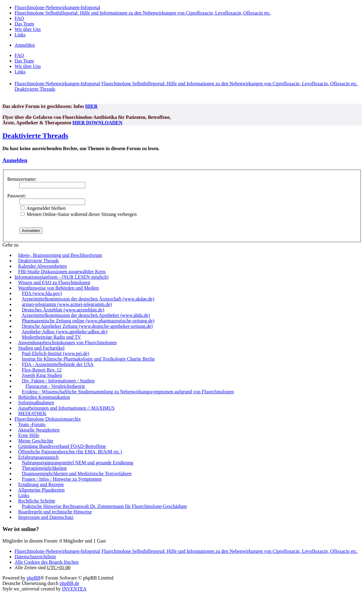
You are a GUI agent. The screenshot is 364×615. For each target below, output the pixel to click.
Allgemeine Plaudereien (41, 490)
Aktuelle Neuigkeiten (39, 430)
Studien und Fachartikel (41, 348)
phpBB (33, 578)
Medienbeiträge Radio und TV (52, 337)
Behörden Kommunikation (44, 397)
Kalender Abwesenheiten (42, 266)
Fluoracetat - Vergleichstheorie (55, 386)
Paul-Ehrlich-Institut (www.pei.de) (55, 353)
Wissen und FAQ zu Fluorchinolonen (54, 282)
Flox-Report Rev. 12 (42, 370)
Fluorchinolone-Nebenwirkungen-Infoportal (57, 551)
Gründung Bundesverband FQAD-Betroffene (62, 446)
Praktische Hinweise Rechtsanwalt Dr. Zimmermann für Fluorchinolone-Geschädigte (104, 506)
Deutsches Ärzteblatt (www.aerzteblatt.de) (63, 310)
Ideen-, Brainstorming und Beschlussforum (60, 255)
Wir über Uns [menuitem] (28, 29)
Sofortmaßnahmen (36, 403)
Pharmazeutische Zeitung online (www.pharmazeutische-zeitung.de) (88, 321)
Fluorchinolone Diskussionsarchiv (48, 419)
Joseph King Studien (42, 375)
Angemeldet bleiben (43, 208)
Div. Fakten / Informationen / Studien (58, 381)
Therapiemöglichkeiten (44, 468)
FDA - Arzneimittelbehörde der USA (58, 364)
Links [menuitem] (20, 35)
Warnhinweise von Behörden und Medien (58, 288)
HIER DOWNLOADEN (97, 123)
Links (24, 495)
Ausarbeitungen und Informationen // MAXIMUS (66, 408)
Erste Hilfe (29, 435)
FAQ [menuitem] (19, 18)
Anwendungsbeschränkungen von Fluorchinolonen (67, 343)
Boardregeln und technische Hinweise (55, 512)
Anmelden (15, 160)
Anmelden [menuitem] (25, 45)
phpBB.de (69, 583)
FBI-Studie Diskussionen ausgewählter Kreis (62, 272)
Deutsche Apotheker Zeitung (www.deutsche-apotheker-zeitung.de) (87, 326)
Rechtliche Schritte (37, 501)
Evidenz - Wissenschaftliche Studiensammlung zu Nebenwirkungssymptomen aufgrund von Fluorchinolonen (128, 392)
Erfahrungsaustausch (38, 457)
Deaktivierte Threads (35, 136)
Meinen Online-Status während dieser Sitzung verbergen (79, 214)
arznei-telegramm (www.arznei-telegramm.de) (67, 304)
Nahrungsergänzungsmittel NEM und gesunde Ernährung (78, 463)
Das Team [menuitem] (24, 24)
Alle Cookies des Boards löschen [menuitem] (47, 562)
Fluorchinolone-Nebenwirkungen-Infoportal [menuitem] (57, 7)
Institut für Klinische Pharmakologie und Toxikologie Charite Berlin (88, 359)
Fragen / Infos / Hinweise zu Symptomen (62, 479)
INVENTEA (74, 589)
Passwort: (17, 196)
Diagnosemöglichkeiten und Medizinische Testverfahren (77, 474)
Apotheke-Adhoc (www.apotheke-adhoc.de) (64, 332)
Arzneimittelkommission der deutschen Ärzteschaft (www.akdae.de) (88, 299)
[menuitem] (35, 557)
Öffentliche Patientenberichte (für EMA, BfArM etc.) (70, 452)
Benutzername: (22, 179)
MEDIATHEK (32, 413)
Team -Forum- (32, 424)
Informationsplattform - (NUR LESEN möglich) (62, 277)
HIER (91, 106)
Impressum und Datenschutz (46, 517)
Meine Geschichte (36, 441)
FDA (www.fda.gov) (42, 293)
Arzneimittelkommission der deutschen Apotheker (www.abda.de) (86, 315)
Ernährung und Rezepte (41, 484)
